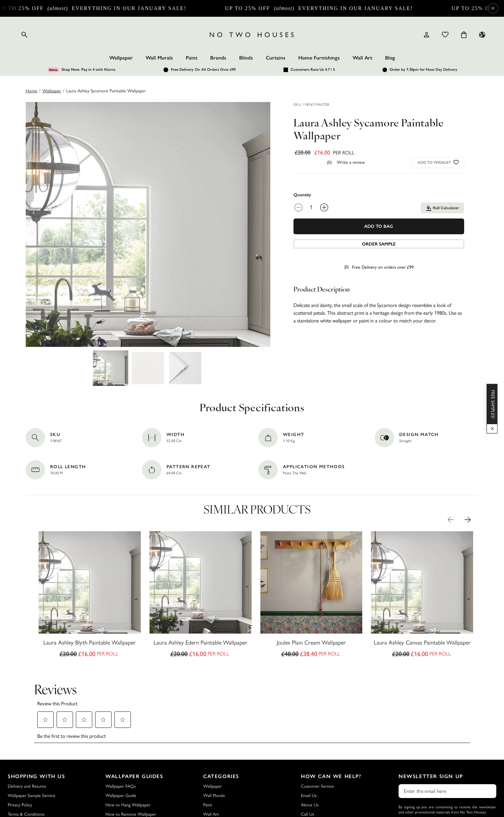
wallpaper (52, 91)
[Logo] (252, 35)
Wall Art (362, 58)
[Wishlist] (445, 35)
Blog (390, 58)
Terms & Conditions (26, 814)
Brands (218, 58)
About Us (310, 805)
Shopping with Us (36, 776)
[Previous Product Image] (451, 520)
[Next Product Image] (468, 520)
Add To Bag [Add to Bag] (379, 226)
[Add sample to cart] (379, 244)
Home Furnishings (319, 58)
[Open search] (24, 35)
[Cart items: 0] (464, 35)
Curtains (276, 58)
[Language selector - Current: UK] (482, 35)
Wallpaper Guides (134, 776)
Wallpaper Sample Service (32, 796)
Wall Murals (159, 58)
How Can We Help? (331, 776)
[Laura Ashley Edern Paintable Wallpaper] (201, 596)
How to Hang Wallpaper (128, 805)
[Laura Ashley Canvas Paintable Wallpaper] (422, 596)
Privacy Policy (20, 805)
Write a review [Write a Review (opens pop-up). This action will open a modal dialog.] (351, 162)
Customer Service (317, 786)
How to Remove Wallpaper (131, 814)
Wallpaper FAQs (121, 786)
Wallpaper (121, 58)
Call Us (307, 814)
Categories (221, 776)
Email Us (309, 796)
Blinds (246, 58)
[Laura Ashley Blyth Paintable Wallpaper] (90, 596)
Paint (192, 58)
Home (32, 91)
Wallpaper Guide (121, 796)
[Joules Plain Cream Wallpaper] (311, 596)
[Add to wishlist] (456, 162)
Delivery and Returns (27, 786)
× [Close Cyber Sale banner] (493, 8)
